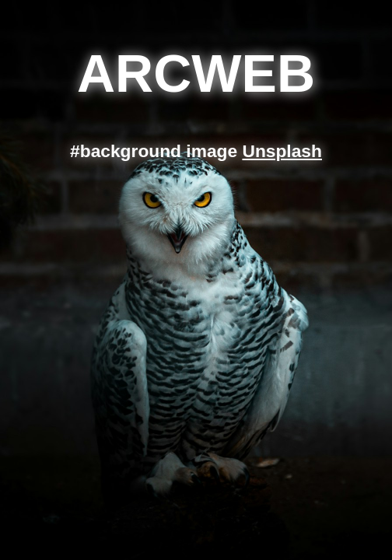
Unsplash (282, 151)
